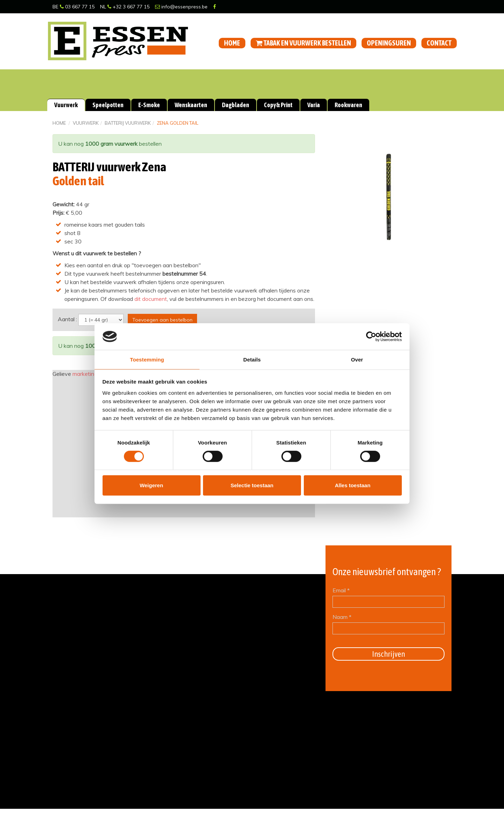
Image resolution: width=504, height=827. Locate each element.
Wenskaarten (191, 105)
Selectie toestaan (252, 486)
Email (341, 590)
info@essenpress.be (181, 7)
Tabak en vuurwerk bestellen (303, 43)
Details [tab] (252, 360)
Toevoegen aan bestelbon (162, 319)
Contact (439, 43)
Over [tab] (357, 360)
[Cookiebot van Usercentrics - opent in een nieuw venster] (371, 336)
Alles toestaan (353, 486)
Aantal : (67, 319)
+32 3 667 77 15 (128, 7)
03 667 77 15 (77, 7)
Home (232, 43)
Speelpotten (108, 105)
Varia (314, 105)
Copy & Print (278, 105)
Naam (342, 617)
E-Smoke (149, 105)
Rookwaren (348, 105)
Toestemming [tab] (147, 360)
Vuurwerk (66, 105)
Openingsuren (389, 43)
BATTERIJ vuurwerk (128, 123)
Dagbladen (236, 105)
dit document (151, 299)
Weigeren (151, 486)
